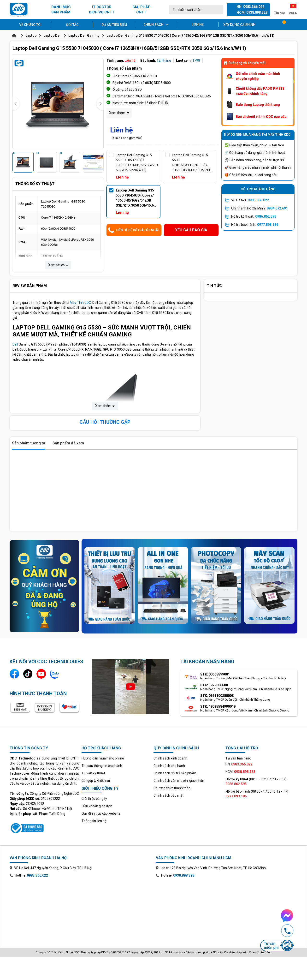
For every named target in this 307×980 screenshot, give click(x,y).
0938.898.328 (184, 875)
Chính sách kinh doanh (170, 758)
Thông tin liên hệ (94, 821)
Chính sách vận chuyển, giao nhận (179, 781)
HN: (239, 764)
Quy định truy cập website (101, 813)
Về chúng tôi (30, 25)
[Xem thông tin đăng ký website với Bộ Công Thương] (44, 827)
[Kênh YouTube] (41, 674)
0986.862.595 (266, 216)
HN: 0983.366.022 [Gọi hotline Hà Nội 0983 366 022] (251, 7)
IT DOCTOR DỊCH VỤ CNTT (102, 10)
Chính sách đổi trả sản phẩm (175, 773)
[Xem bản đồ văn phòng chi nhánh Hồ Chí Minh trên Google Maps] (227, 909)
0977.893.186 (268, 225)
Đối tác (72, 25)
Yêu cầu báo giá (191, 230)
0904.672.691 (277, 208)
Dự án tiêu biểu (114, 25)
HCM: (240, 772)
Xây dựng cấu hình (239, 25)
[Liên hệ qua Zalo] (55, 674)
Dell (15, 344)
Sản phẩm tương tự (29, 443)
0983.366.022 (258, 200)
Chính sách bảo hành (169, 766)
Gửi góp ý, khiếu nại (96, 781)
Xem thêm (119, 113)
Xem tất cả (58, 265)
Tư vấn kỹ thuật (93, 773)
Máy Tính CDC (80, 303)
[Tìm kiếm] (218, 10)
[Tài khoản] (294, 25)
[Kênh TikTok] (28, 674)
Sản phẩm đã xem (68, 443)
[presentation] (16, 104)
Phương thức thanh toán (172, 788)
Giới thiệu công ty (94, 799)
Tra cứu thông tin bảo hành (102, 766)
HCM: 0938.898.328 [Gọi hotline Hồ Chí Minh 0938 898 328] (252, 12)
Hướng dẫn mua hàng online (103, 758)
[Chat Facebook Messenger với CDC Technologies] (277, 915)
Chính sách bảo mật (168, 795)
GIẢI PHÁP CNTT (141, 10)
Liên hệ (198, 25)
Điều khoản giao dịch (97, 806)
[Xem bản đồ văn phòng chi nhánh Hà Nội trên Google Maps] (80, 909)
